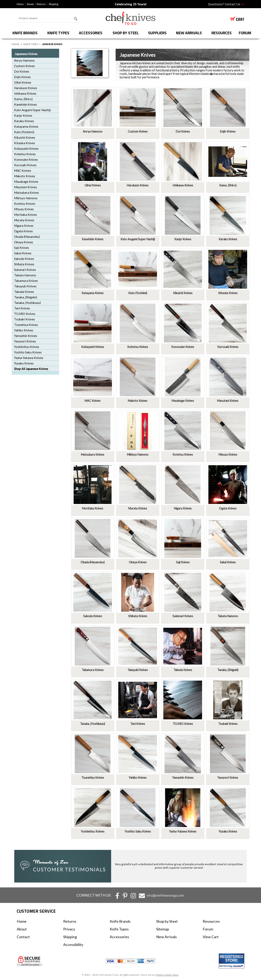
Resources (222, 33)
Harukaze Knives (26, 88)
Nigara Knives (24, 226)
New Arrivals (189, 33)
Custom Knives (24, 66)
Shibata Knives (24, 264)
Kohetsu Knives (25, 154)
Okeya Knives (24, 242)
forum (245, 33)
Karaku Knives (24, 121)
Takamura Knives (26, 281)
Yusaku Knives (24, 363)
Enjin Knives (22, 77)
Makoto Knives (25, 176)
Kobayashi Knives (26, 148)
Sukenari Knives (25, 270)
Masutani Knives (25, 187)
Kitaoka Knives (25, 143)
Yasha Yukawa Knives (29, 358)
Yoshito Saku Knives (28, 352)
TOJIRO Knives (25, 314)
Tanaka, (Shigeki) (26, 297)
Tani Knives (22, 308)
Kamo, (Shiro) (23, 99)
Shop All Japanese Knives (31, 369)
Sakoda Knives (24, 259)
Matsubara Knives (27, 193)
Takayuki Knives (25, 286)
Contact (23, 937)
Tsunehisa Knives (26, 325)
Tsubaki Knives (24, 319)
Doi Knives (22, 71)
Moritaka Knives (25, 215)
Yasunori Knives (25, 341)
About (30, 4)
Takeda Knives (24, 292)
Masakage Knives (26, 182)
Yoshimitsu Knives (27, 347)
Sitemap (163, 929)
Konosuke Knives (26, 159)
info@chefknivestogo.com (165, 895)
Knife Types (58, 33)
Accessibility (73, 945)
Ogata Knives (23, 231)
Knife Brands (25, 33)
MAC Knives (23, 171)
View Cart (211, 937)
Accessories (91, 33)
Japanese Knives (26, 54)
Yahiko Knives (24, 330)
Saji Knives (22, 248)
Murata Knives (24, 220)
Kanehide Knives (25, 104)
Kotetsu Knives (25, 204)
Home (20, 4)
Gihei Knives (23, 82)
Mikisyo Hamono (26, 198)
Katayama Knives (26, 126)
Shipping (54, 4)
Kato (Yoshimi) (24, 132)
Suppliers (157, 33)
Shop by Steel (126, 33)
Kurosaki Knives (25, 165)
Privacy (69, 929)
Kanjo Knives (23, 115)
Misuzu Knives (24, 209)
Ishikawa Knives (25, 93)
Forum (208, 929)
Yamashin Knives (26, 336)
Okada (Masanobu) (27, 237)
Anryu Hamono (24, 60)
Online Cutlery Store (167, 975)
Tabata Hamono (25, 275)
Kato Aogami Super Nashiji (32, 110)
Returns (41, 4)
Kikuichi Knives (25, 137)
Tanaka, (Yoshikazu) (27, 303)
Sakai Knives (23, 253)
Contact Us (234, 4)
